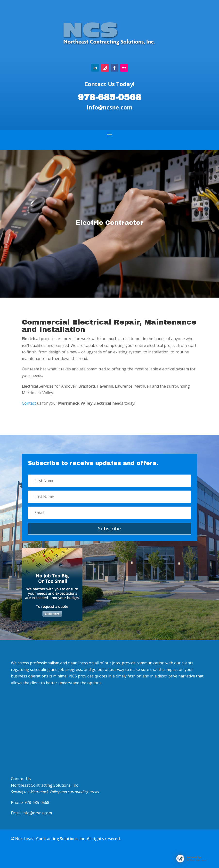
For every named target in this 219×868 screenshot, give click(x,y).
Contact (29, 403)
